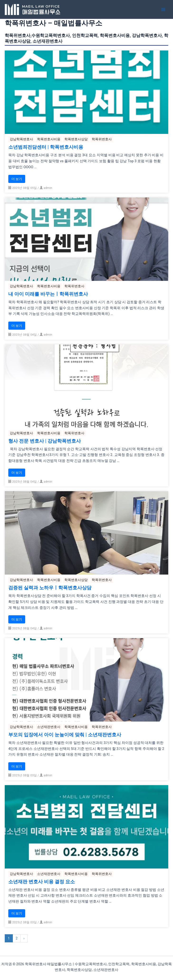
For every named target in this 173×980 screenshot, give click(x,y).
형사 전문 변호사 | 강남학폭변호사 (45, 441)
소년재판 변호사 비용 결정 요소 (42, 882)
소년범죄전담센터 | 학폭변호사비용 (46, 147)
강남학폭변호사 (21, 139)
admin (48, 188)
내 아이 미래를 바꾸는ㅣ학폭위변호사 (48, 294)
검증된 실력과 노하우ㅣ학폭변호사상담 (50, 588)
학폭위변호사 (102, 139)
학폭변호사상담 (76, 139)
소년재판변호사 (49, 727)
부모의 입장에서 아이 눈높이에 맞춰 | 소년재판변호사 (65, 735)
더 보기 (17, 179)
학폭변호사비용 (49, 139)
